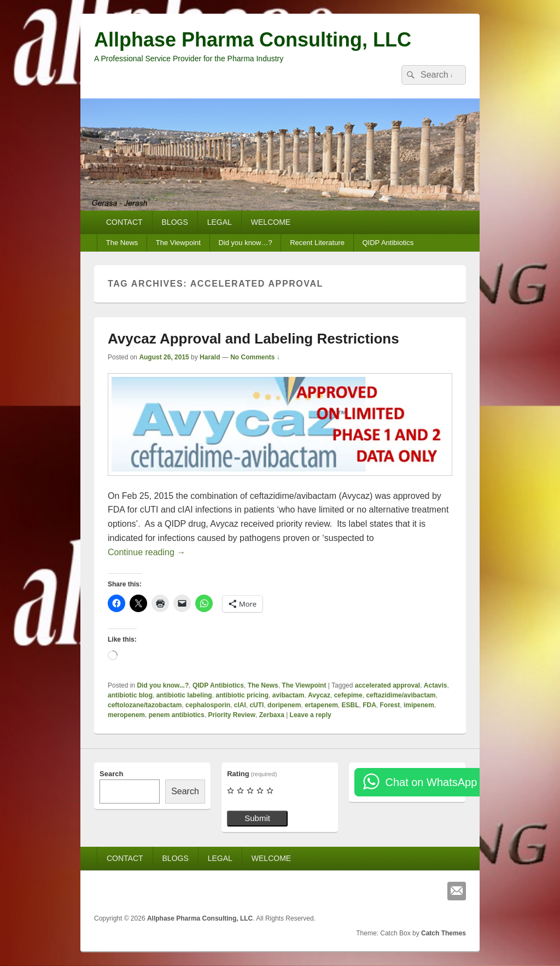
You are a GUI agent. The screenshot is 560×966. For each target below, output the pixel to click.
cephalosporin (208, 705)
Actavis (436, 685)
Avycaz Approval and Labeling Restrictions (253, 339)
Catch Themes (444, 933)
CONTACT (124, 222)
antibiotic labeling (184, 695)
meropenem (126, 715)
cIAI (240, 705)
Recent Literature (317, 243)
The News (122, 243)
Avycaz (319, 695)
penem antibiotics (177, 715)
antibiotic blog (130, 695)
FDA (369, 705)
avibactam (288, 695)
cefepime (348, 695)
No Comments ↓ (255, 357)
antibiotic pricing (242, 695)
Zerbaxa (272, 715)
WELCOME (271, 222)
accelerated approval (387, 685)
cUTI (256, 705)
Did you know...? (163, 685)
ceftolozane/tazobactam (145, 705)
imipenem (419, 705)
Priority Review (232, 715)
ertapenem (321, 705)
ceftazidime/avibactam (401, 695)
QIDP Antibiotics (388, 243)
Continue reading (147, 552)
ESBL (351, 705)
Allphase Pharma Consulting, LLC (253, 40)
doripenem (284, 705)
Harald (210, 357)
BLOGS (175, 222)
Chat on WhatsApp (431, 782)
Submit (257, 818)
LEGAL (220, 222)
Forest (390, 705)
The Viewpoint (178, 243)
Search (111, 774)
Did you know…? (245, 243)
